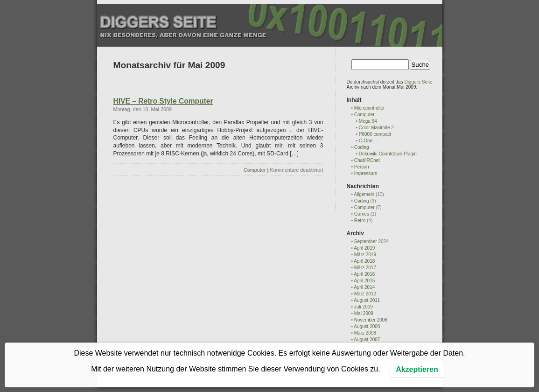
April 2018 (364, 261)
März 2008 (365, 333)
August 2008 (367, 326)
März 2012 (365, 294)
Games (362, 214)
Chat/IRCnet (367, 160)
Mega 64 (368, 121)
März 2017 (365, 268)
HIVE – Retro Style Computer (163, 101)
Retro (360, 220)
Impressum (366, 173)
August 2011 (367, 300)
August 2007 (367, 339)
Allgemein (364, 194)
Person (362, 167)
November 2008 (371, 320)
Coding (362, 147)
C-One (366, 141)
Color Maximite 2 (376, 128)
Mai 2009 (364, 313)
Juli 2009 (364, 307)
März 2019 (365, 255)
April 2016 (364, 274)
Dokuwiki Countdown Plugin (388, 154)
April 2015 (364, 281)
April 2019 (364, 248)
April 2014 (364, 287)
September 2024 (371, 241)
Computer (255, 170)
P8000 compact (375, 134)
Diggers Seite (418, 82)
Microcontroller (370, 108)
